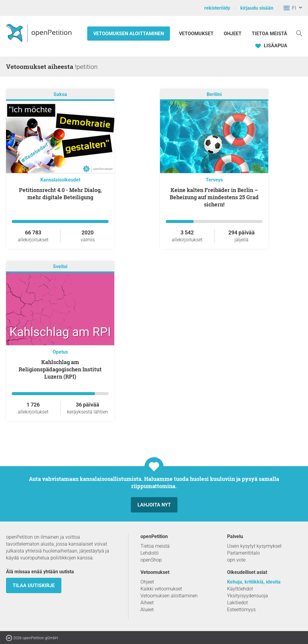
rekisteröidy (217, 8)
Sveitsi (60, 266)
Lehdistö (149, 553)
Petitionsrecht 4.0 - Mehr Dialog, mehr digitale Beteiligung (60, 194)
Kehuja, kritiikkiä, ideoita (254, 582)
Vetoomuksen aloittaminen (129, 34)
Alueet (147, 610)
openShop (151, 560)
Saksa (60, 94)
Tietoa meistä (269, 34)
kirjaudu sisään (257, 8)
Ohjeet (233, 34)
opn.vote (236, 560)
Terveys (214, 180)
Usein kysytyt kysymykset (254, 546)
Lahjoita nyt (154, 505)
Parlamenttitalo (243, 553)
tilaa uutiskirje (34, 585)
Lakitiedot (237, 603)
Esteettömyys (241, 610)
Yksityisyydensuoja (248, 596)
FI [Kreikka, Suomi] (290, 8)
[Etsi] (299, 33)
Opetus (60, 352)
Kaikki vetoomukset (161, 589)
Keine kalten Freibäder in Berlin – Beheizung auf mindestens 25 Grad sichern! (214, 197)
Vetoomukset (197, 34)
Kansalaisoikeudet (60, 180)
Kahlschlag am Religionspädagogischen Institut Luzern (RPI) (60, 369)
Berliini (214, 94)
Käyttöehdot (240, 589)
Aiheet (147, 603)
